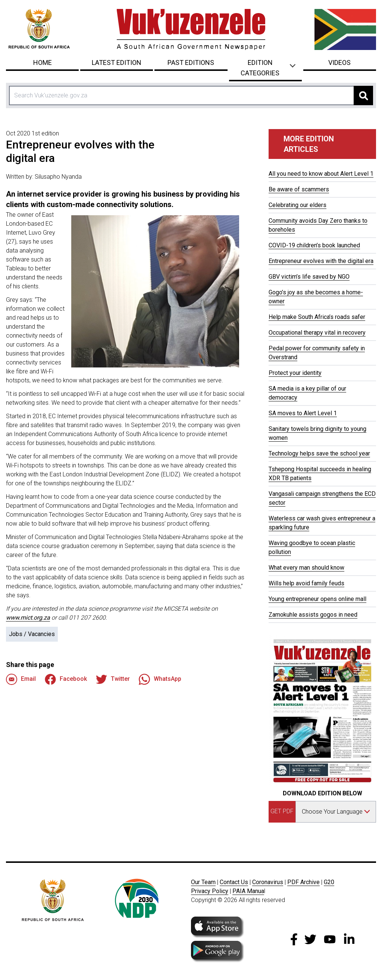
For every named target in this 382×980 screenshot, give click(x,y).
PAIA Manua (248, 891)
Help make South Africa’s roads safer (317, 317)
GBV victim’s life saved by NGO (309, 277)
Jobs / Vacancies (32, 634)
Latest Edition (117, 62)
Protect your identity (295, 373)
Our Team (203, 882)
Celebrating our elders (298, 205)
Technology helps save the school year (319, 453)
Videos (339, 62)
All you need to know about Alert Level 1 (321, 174)
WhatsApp (160, 679)
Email (21, 679)
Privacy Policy (210, 891)
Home (43, 62)
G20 (329, 882)
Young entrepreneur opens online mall (317, 599)
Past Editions (191, 62)
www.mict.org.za (28, 618)
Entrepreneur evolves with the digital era (321, 261)
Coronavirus (268, 882)
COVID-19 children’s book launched (314, 245)
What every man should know (306, 568)
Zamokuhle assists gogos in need (313, 615)
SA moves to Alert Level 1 (303, 413)
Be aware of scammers (299, 189)
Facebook (66, 679)
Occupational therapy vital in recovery (317, 333)
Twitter (113, 679)
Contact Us (234, 882)
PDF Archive (303, 882)
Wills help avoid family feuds (306, 583)
